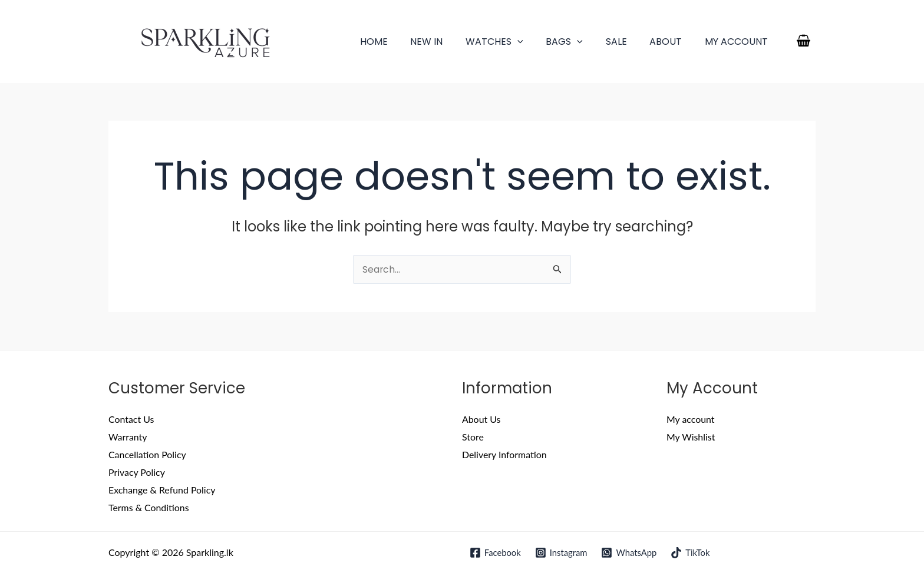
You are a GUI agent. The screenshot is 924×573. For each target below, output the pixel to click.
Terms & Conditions (149, 507)
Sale (626, 42)
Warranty (128, 437)
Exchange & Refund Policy (162, 490)
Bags (578, 42)
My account (738, 42)
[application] (535, 42)
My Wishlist (691, 437)
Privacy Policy (137, 473)
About (671, 42)
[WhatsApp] (630, 553)
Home (399, 42)
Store (473, 437)
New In (448, 42)
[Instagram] (561, 553)
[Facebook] (494, 553)
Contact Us (131, 420)
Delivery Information (505, 455)
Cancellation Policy (148, 455)
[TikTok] (691, 553)
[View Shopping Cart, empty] (803, 42)
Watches (512, 42)
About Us (481, 420)
